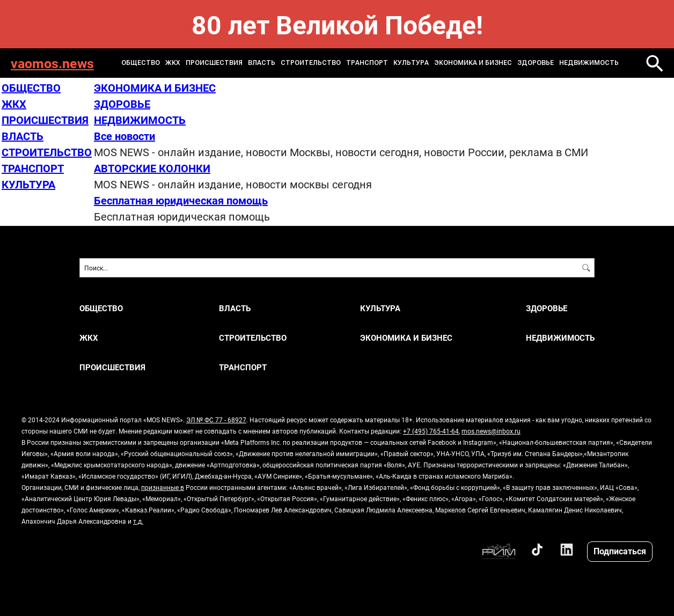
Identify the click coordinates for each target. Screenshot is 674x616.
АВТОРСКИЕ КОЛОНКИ (152, 168)
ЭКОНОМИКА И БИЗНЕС (473, 63)
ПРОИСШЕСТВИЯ (214, 63)
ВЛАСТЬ (262, 63)
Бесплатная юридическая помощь (181, 200)
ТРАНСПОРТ (367, 63)
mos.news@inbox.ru (491, 431)
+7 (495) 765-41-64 (431, 431)
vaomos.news (52, 63)
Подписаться (620, 551)
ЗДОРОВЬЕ (536, 63)
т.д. (138, 521)
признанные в (163, 487)
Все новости (124, 136)
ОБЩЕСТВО (141, 63)
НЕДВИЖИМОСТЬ (589, 63)
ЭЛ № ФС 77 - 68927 (216, 420)
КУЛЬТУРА (411, 63)
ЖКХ (173, 63)
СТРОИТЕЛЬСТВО (311, 63)
